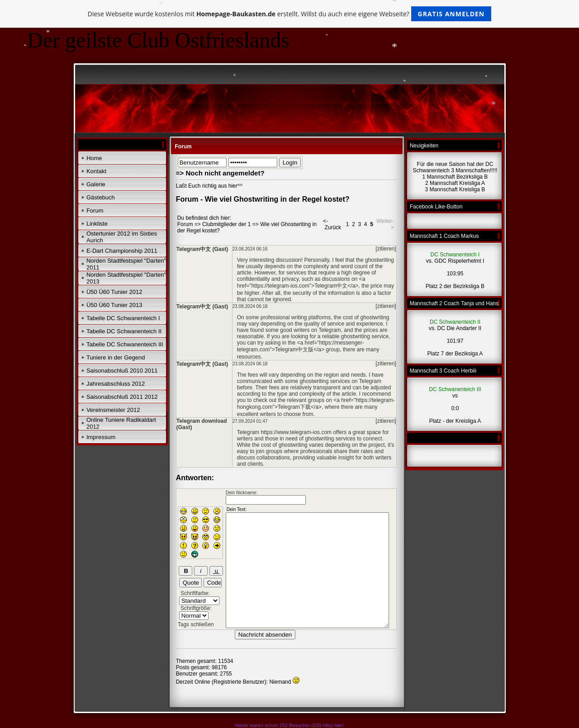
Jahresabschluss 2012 (116, 384)
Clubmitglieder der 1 (226, 224)
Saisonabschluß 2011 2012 (122, 397)
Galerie (96, 184)
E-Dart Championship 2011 (122, 251)
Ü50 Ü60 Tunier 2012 (114, 292)
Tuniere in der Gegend (116, 357)
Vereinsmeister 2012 (113, 410)
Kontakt (96, 171)
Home (94, 158)
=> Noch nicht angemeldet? (220, 173)
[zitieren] (386, 249)
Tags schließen (196, 624)
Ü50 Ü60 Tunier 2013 (114, 305)
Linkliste (97, 224)
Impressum (101, 437)
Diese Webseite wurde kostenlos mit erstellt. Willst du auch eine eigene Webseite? (290, 14)
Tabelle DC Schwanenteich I (123, 318)
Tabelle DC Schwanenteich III (125, 344)
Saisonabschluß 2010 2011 (122, 371)
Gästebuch (101, 197)
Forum (95, 210)
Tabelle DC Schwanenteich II (124, 331)
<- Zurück (332, 224)
